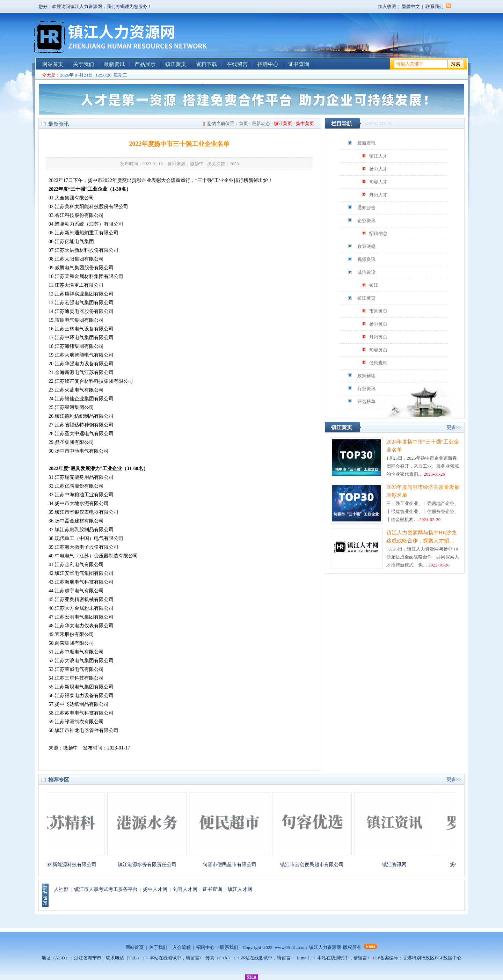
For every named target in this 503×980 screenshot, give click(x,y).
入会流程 (182, 947)
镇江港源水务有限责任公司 (151, 865)
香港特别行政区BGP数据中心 (432, 958)
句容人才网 (185, 889)
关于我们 (83, 64)
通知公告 (366, 208)
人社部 (61, 889)
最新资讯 (114, 64)
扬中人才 (378, 169)
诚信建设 (366, 272)
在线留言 (237, 64)
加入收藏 (387, 6)
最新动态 (261, 123)
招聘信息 (378, 233)
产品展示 (145, 64)
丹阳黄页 (378, 337)
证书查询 (299, 64)
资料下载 (206, 64)
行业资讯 (366, 389)
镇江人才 (378, 156)
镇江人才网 (240, 889)
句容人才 (378, 182)
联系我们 (435, 6)
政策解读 (366, 376)
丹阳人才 (378, 195)
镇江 (374, 285)
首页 (243, 123)
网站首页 (53, 64)
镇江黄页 (176, 64)
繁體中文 (411, 6)
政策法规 (366, 246)
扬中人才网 (155, 889)
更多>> (454, 427)
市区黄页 (378, 311)
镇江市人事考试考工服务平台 (106, 889)
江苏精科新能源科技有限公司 (68, 865)
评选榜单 (366, 401)
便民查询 (378, 363)
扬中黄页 (378, 324)
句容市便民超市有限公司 (233, 865)
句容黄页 (378, 350)
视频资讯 (366, 259)
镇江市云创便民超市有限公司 (315, 865)
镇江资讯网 (398, 865)
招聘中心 (268, 64)
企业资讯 (366, 221)
